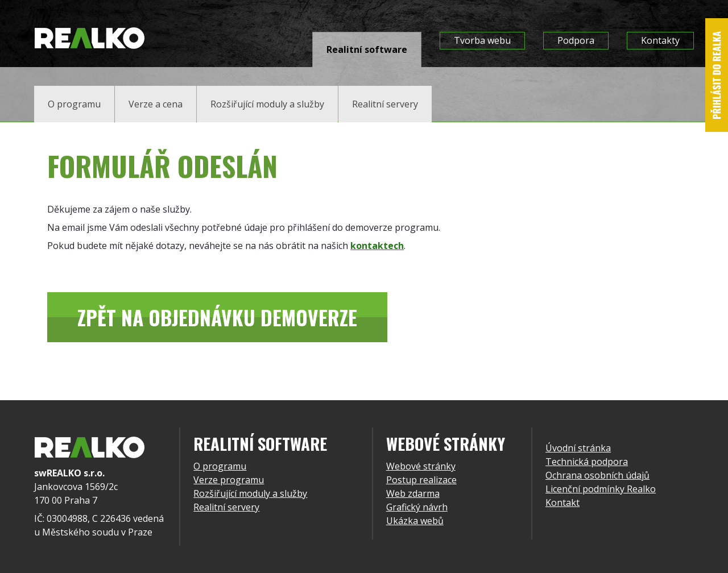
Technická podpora (587, 462)
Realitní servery (226, 507)
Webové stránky (421, 466)
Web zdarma (413, 493)
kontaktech (377, 246)
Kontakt (562, 503)
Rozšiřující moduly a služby (250, 493)
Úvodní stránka (578, 448)
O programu (220, 466)
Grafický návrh (417, 507)
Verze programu (229, 480)
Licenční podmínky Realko (601, 489)
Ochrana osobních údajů (597, 475)
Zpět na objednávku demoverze (217, 317)
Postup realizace (421, 480)
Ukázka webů (415, 521)
